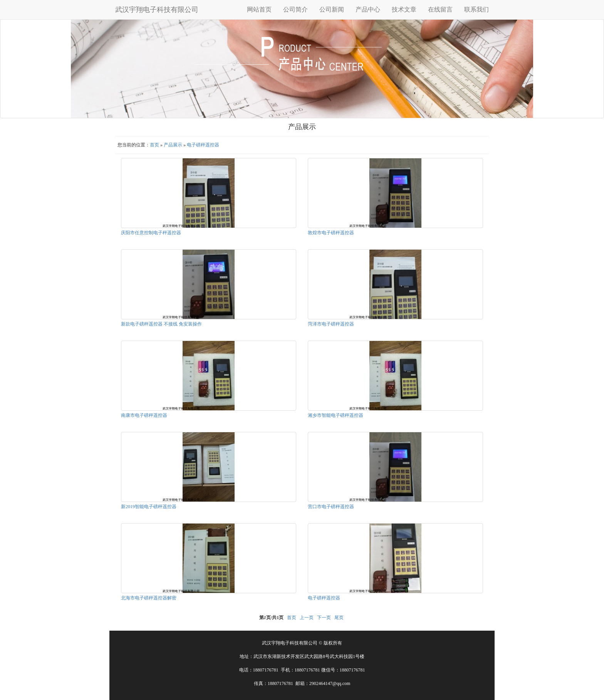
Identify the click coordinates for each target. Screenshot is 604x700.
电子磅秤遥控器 (203, 145)
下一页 (324, 618)
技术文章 (404, 9)
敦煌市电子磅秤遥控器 (331, 233)
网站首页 (259, 9)
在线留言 (440, 9)
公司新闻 (332, 9)
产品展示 (173, 145)
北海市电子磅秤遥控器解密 (149, 598)
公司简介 (295, 9)
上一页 (307, 618)
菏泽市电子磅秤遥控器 (331, 324)
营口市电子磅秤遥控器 (331, 507)
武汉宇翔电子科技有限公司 (157, 10)
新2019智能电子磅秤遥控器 (149, 507)
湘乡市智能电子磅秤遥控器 (336, 415)
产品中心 (368, 9)
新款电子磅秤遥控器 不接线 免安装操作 (161, 324)
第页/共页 (271, 618)
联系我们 (476, 9)
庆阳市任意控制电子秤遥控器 (151, 233)
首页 (154, 145)
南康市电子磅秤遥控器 (144, 415)
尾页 (339, 618)
